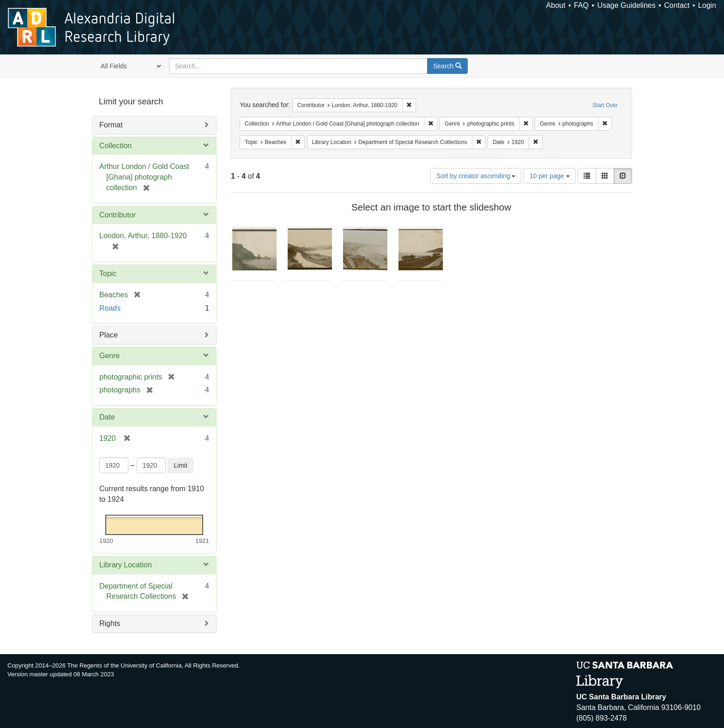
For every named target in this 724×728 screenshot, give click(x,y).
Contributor (118, 215)
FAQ (581, 5)
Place (109, 335)
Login (707, 5)
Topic (108, 274)
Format (111, 125)
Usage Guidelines (626, 5)
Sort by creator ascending (476, 176)
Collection (115, 146)
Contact (677, 5)
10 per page (550, 176)
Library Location (126, 565)
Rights (110, 623)
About (556, 5)
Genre (109, 356)
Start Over (605, 105)
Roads (110, 308)
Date (107, 417)
